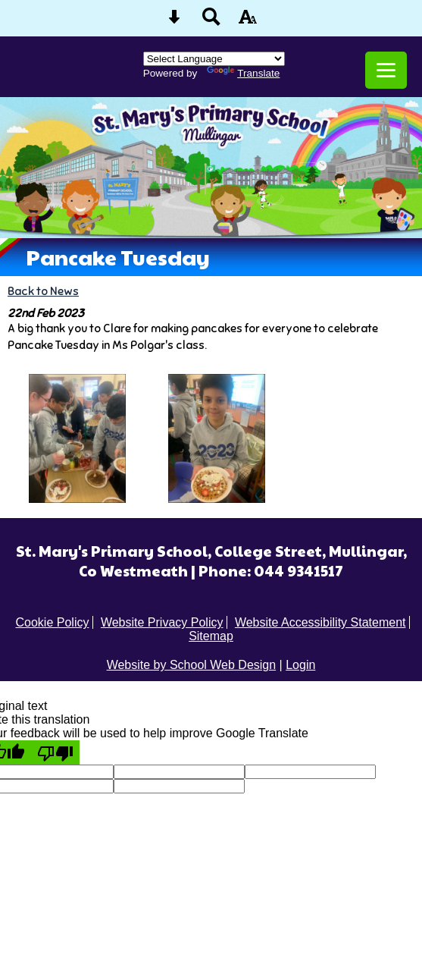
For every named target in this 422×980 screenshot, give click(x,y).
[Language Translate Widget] (214, 59)
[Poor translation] (55, 752)
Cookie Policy (53, 622)
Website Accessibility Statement (320, 622)
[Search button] (211, 22)
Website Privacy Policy (162, 622)
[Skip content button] (174, 22)
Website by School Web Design (192, 665)
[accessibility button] (248, 22)
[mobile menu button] (386, 70)
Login (300, 665)
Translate (243, 73)
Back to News (43, 291)
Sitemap (211, 636)
